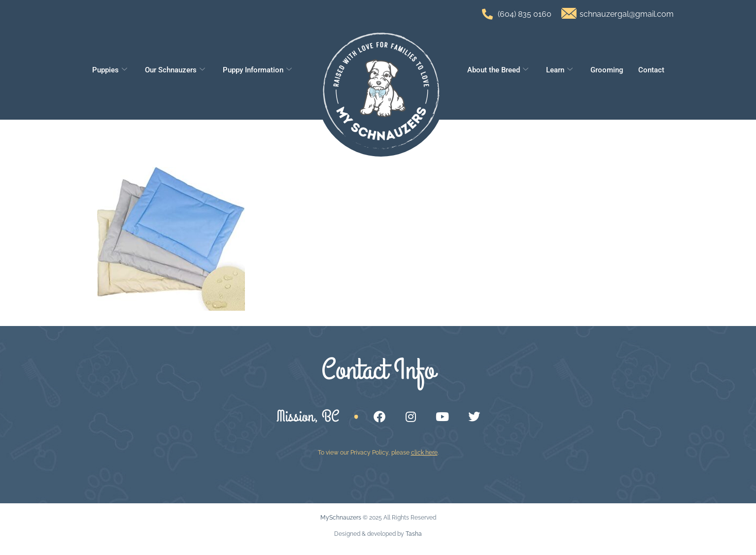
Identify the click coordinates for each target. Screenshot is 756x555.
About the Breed (498, 70)
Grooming (607, 70)
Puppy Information (257, 70)
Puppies (110, 70)
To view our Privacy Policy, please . (378, 453)
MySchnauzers (341, 518)
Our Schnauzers (175, 70)
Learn (559, 70)
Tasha (414, 534)
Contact (651, 70)
